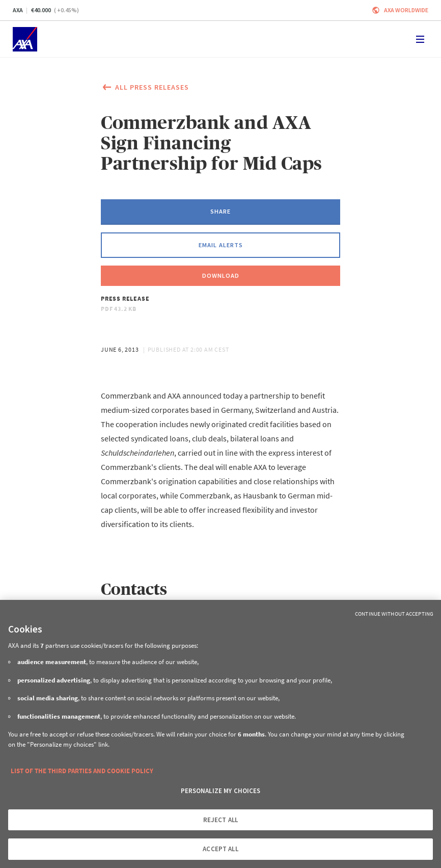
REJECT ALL (220, 820)
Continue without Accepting (394, 614)
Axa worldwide (406, 10)
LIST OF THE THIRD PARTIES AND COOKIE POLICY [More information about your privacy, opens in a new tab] (82, 771)
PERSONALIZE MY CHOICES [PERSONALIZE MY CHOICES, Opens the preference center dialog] (221, 791)
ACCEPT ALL (220, 849)
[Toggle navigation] (420, 39)
